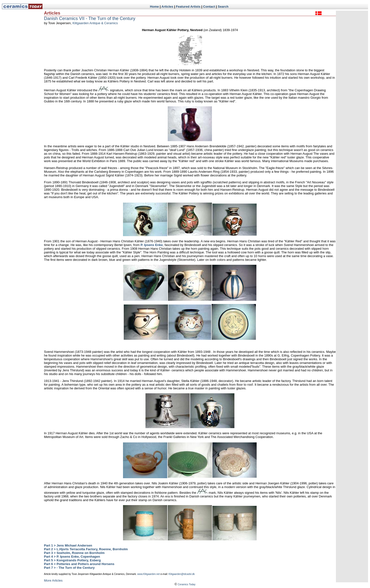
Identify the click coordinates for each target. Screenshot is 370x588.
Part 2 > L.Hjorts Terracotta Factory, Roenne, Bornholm (86, 549)
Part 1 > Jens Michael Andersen (68, 545)
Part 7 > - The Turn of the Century (69, 568)
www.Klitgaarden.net (149, 574)
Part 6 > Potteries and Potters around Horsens (79, 564)
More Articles (53, 580)
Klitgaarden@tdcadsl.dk (182, 574)
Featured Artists (188, 7)
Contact (209, 7)
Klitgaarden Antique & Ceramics (95, 23)
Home (154, 7)
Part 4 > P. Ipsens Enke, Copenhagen (72, 557)
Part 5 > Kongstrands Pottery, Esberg (72, 560)
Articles (167, 7)
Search (223, 7)
